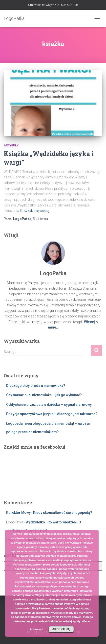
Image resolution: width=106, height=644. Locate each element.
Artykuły (11, 145)
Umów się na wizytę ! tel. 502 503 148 (53, 5)
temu (40, 219)
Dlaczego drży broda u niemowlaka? (36, 386)
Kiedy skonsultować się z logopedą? (63, 513)
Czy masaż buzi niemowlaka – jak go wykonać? (44, 395)
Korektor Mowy (18, 513)
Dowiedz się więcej (35, 211)
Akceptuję (61, 629)
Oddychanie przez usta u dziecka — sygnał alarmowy (49, 405)
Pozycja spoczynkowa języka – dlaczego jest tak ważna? (52, 414)
